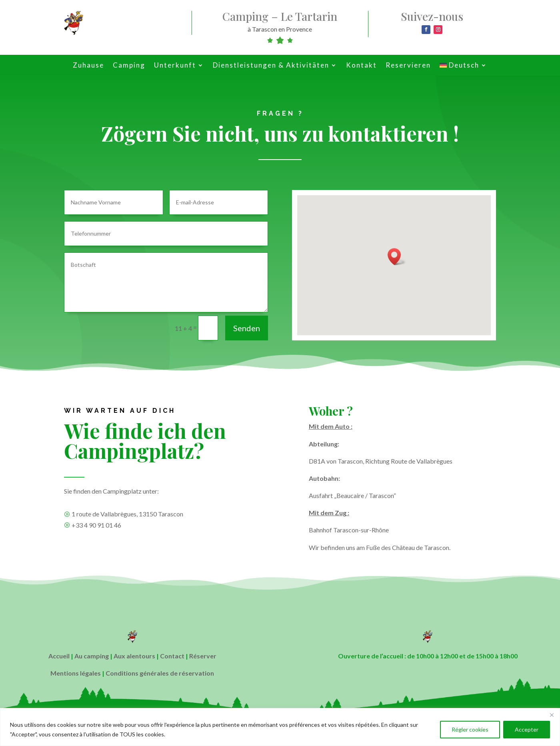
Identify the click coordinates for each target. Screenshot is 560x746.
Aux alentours (134, 656)
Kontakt (361, 66)
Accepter (527, 729)
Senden (247, 328)
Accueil (59, 656)
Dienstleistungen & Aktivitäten (271, 66)
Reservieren (408, 66)
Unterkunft (175, 66)
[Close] (552, 715)
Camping (129, 66)
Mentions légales (76, 673)
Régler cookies (470, 729)
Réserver (203, 656)
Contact (172, 656)
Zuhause (88, 66)
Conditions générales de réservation (160, 673)
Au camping (92, 656)
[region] (280, 727)
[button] (397, 257)
